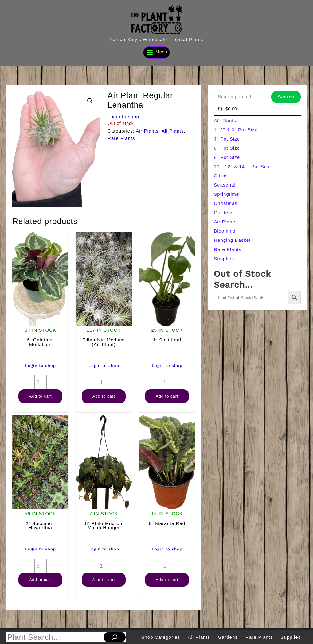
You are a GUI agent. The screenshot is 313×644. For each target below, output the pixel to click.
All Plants (173, 131)
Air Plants (147, 131)
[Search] (115, 637)
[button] (90, 101)
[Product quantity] (41, 382)
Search (286, 97)
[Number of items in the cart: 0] (227, 109)
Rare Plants (121, 138)
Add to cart (41, 396)
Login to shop (123, 116)
